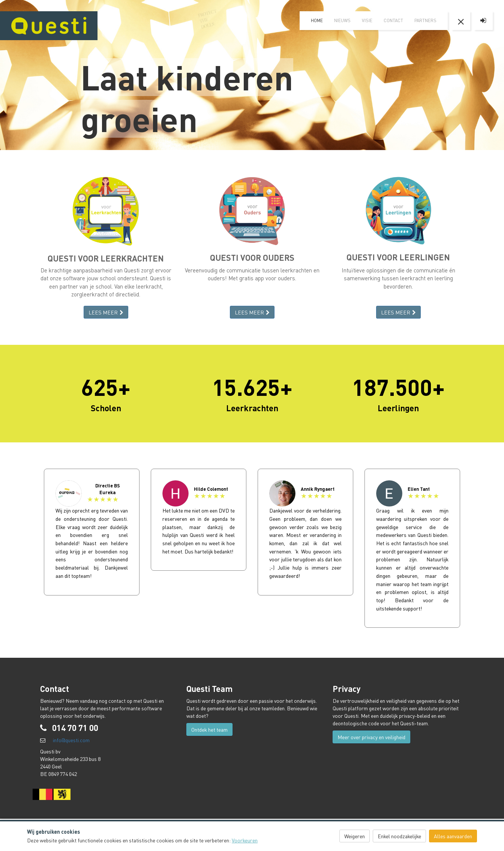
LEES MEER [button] (106, 312)
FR (489, 6)
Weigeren (355, 836)
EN (476, 6)
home (317, 20)
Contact (393, 20)
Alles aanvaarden (453, 836)
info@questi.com (71, 740)
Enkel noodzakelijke (399, 836)
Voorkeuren (245, 840)
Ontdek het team (209, 729)
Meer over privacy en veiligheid (371, 737)
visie (367, 20)
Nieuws (342, 20)
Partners (425, 20)
